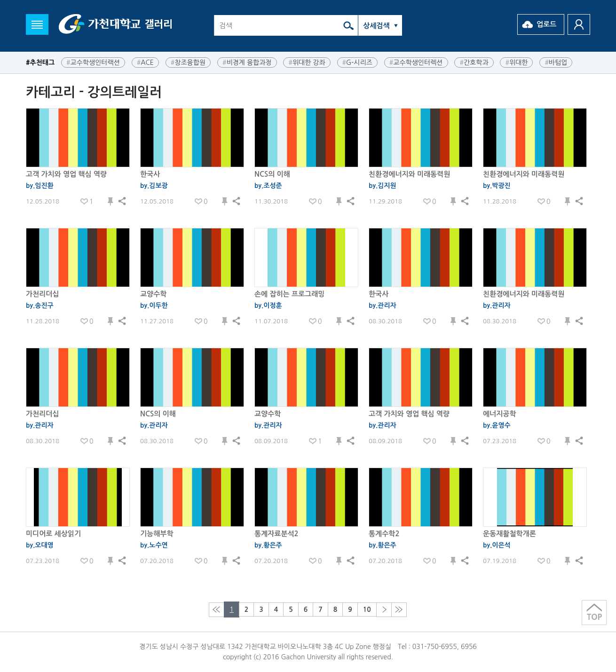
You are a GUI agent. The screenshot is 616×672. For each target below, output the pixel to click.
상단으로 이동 (594, 613)
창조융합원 (188, 62)
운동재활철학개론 (509, 534)
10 (367, 609)
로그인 (579, 24)
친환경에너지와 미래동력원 (409, 174)
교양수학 (153, 294)
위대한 (516, 62)
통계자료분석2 (276, 534)
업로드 (546, 24)
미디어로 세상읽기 (53, 534)
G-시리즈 (357, 62)
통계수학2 (384, 534)
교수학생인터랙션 (93, 62)
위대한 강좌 (307, 62)
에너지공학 (500, 414)
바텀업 (556, 62)
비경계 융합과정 (247, 62)
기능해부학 (157, 534)
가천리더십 (43, 294)
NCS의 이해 (272, 174)
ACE (145, 62)
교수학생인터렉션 (416, 62)
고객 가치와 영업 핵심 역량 (66, 174)
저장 (111, 202)
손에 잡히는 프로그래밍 (289, 294)
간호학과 (474, 62)
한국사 (150, 174)
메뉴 (37, 24)
